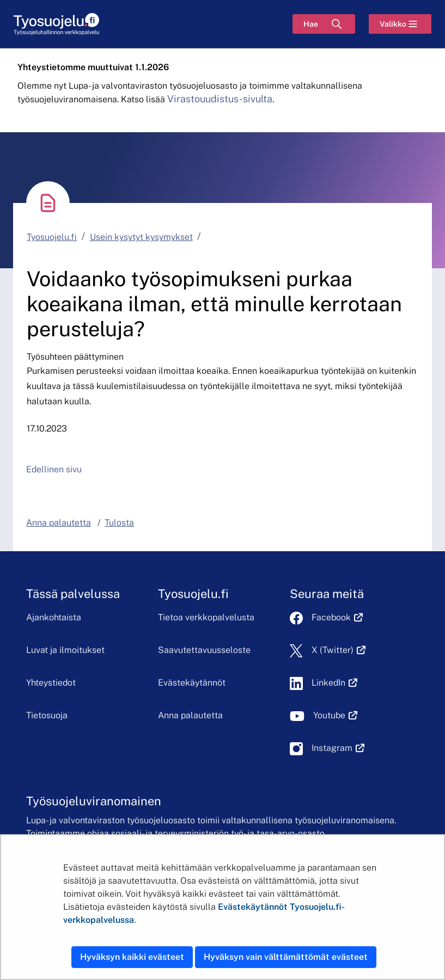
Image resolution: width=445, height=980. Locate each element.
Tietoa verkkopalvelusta (206, 617)
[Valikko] (400, 24)
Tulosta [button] (119, 523)
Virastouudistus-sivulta (220, 99)
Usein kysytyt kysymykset (141, 237)
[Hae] (324, 24)
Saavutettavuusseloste (204, 650)
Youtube (335, 715)
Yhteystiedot (51, 683)
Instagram (338, 748)
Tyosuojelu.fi (52, 237)
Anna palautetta (190, 715)
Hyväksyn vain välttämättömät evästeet (286, 957)
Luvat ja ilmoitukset (65, 650)
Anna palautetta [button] (59, 523)
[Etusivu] (56, 24)
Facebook (337, 617)
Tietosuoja (47, 715)
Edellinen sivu (54, 469)
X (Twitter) (339, 650)
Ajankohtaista (54, 617)
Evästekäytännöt (192, 683)
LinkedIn (334, 683)
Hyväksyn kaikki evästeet (132, 957)
